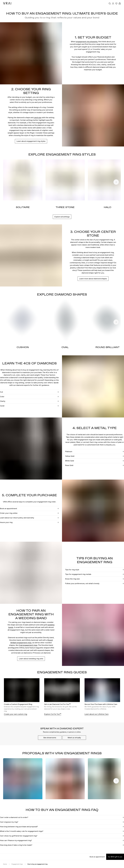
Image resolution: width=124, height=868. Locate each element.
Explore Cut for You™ (53, 714)
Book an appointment (97, 857)
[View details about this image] (31, 53)
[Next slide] (116, 182)
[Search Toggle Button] (110, 4)
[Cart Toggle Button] (120, 3)
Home (5, 864)
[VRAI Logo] (7, 3)
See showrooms (50, 738)
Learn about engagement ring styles (31, 141)
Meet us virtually (74, 738)
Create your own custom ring (16, 714)
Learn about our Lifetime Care (97, 714)
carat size (38, 117)
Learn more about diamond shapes (93, 279)
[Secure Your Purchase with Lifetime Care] (102, 691)
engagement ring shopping (87, 42)
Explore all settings (62, 217)
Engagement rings (17, 864)
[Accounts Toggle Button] (113, 4)
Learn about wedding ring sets (31, 659)
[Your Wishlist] (116, 4)
